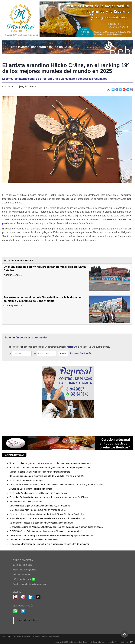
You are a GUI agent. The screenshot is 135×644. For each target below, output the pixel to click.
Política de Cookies (40, 637)
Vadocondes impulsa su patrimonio (26, 502)
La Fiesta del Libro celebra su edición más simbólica (34, 540)
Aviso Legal (7, 637)
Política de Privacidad (21, 637)
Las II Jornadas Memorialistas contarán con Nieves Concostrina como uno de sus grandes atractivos (56, 484)
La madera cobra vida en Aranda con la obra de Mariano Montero (40, 472)
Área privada (54, 637)
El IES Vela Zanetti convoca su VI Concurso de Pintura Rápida (38, 493)
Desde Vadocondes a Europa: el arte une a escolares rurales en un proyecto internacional (51, 535)
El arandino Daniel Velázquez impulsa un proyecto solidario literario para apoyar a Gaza (50, 468)
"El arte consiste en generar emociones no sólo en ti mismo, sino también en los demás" (50, 463)
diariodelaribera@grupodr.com (33, 584)
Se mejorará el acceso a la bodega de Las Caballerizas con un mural (41, 523)
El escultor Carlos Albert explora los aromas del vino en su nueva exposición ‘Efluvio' (49, 497)
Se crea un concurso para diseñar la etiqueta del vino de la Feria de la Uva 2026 (47, 476)
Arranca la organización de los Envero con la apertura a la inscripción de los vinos (47, 518)
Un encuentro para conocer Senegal (26, 480)
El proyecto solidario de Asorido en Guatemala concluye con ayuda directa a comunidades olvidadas (56, 527)
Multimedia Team (112, 642)
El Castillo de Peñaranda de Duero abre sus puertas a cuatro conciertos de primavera (49, 544)
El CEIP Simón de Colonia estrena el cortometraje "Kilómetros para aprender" (45, 531)
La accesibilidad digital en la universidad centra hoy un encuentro (40, 506)
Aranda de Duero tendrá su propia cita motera (31, 489)
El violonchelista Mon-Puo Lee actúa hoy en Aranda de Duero (38, 510)
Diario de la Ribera (28, 620)
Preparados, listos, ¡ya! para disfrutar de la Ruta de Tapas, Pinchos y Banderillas (47, 514)
